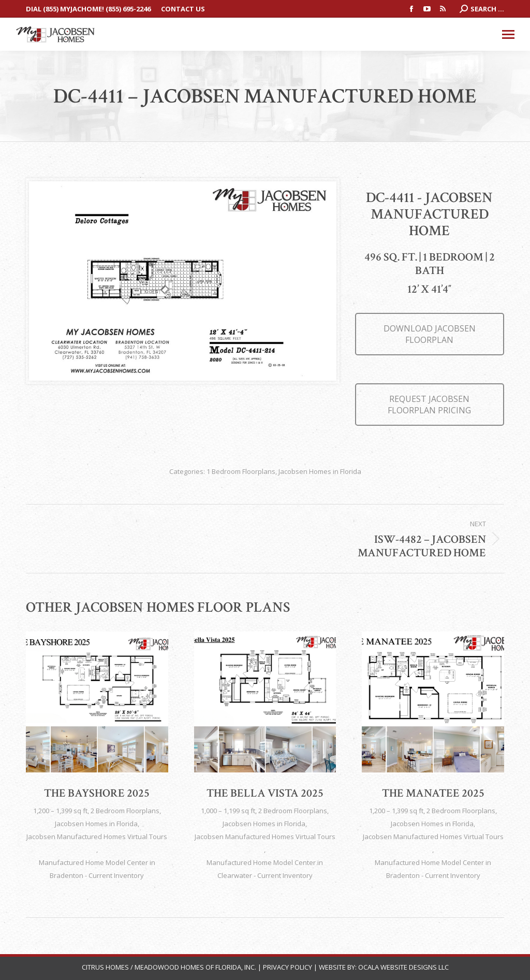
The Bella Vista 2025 (265, 793)
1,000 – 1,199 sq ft (228, 811)
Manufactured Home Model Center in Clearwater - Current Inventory (265, 869)
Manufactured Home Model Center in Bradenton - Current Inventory (97, 869)
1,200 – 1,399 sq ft (60, 811)
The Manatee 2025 (433, 793)
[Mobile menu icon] (508, 34)
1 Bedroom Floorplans (241, 471)
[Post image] (97, 703)
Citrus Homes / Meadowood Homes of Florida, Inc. (170, 967)
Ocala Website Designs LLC (403, 967)
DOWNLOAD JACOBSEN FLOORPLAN (430, 334)
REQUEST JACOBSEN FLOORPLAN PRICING (429, 405)
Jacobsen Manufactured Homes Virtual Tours (97, 837)
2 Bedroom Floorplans (125, 811)
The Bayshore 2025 (97, 793)
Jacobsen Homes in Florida (320, 471)
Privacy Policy (288, 967)
